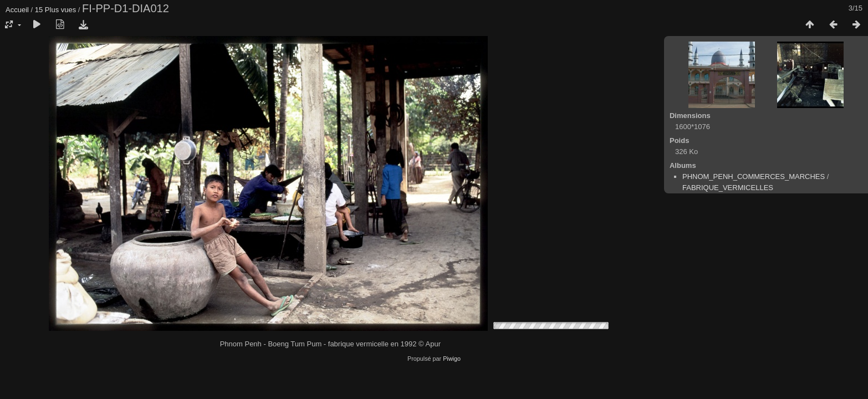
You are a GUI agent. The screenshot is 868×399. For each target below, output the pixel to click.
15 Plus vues (55, 10)
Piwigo (452, 359)
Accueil (17, 10)
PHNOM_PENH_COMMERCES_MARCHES (754, 177)
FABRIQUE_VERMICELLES (728, 188)
